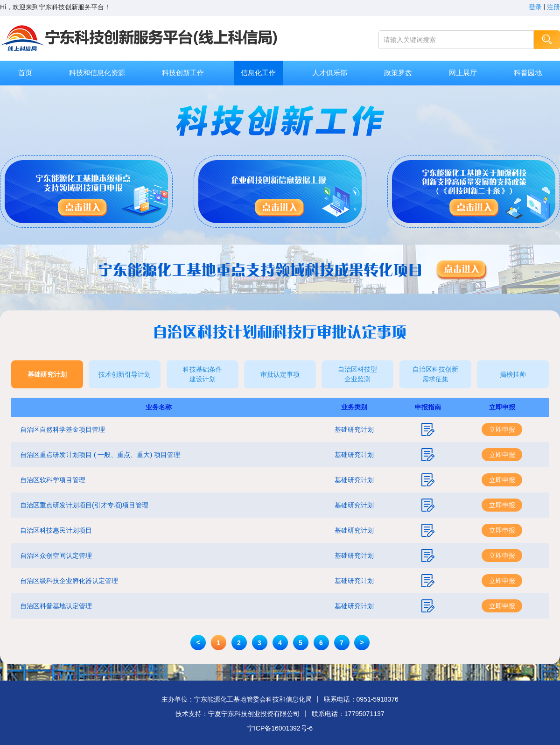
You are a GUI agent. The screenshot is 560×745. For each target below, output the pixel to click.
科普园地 (528, 73)
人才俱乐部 (330, 73)
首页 (25, 73)
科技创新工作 (183, 73)
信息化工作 (258, 73)
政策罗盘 (398, 73)
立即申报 (502, 429)
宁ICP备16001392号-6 (280, 728)
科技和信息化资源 (97, 73)
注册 (553, 7)
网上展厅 (463, 73)
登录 (535, 7)
